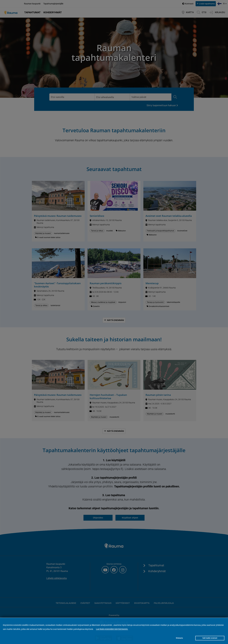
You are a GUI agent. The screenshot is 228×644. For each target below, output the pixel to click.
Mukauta (179, 638)
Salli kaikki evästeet (210, 638)
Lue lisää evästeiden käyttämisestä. (112, 629)
